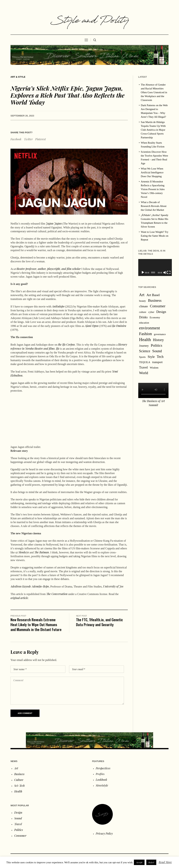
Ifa (58, 348)
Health (18, 791)
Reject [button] (151, 862)
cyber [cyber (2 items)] (151, 312)
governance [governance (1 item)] (160, 334)
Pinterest (40, 139)
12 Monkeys (22, 552)
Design (18, 812)
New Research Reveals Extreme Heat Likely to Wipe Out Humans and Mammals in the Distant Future (36, 624)
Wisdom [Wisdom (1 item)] (154, 368)
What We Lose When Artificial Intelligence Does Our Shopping (152, 172)
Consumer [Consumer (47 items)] (158, 306)
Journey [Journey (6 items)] (144, 346)
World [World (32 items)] (144, 373)
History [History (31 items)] (158, 340)
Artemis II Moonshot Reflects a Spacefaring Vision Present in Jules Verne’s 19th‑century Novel (153, 189)
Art (16, 768)
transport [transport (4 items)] (157, 362)
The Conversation (57, 594)
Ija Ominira (119, 326)
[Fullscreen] (166, 272)
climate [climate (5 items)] (144, 306)
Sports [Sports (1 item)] (142, 357)
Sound (18, 818)
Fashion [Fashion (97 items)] (146, 334)
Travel (18, 824)
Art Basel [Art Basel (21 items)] (153, 295)
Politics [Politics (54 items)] (156, 345)
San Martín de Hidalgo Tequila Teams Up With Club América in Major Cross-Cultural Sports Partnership (153, 130)
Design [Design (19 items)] (161, 312)
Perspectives (103, 768)
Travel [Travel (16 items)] (144, 367)
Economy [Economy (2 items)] (155, 317)
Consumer (20, 836)
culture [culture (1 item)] (143, 312)
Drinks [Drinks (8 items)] (143, 317)
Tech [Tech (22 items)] (160, 357)
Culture (19, 780)
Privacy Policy (104, 833)
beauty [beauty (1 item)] (143, 301)
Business (19, 774)
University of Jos (113, 586)
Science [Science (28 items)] (145, 351)
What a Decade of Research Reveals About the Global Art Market (154, 206)
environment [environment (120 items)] (150, 328)
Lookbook (101, 780)
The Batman (42, 552)
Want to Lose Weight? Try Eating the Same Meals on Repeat (155, 236)
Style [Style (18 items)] (151, 357)
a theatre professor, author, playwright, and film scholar (48, 269)
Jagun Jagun (54, 223)
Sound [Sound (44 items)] (157, 351)
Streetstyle (102, 785)
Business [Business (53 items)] (155, 300)
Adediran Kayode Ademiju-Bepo (30, 586)
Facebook (16, 139)
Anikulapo (58, 306)
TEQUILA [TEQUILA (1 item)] (145, 362)
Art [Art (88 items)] (142, 295)
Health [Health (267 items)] (145, 339)
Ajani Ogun (92, 326)
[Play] (143, 272)
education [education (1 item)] (144, 323)
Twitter (28, 139)
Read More (165, 862)
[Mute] (163, 272)
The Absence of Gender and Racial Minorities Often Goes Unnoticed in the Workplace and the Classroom (154, 92)
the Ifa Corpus (67, 344)
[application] (153, 268)
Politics (19, 830)
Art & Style (18, 77)
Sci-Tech (19, 786)
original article (19, 598)
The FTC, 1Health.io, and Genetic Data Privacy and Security (99, 622)
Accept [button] (139, 862)
